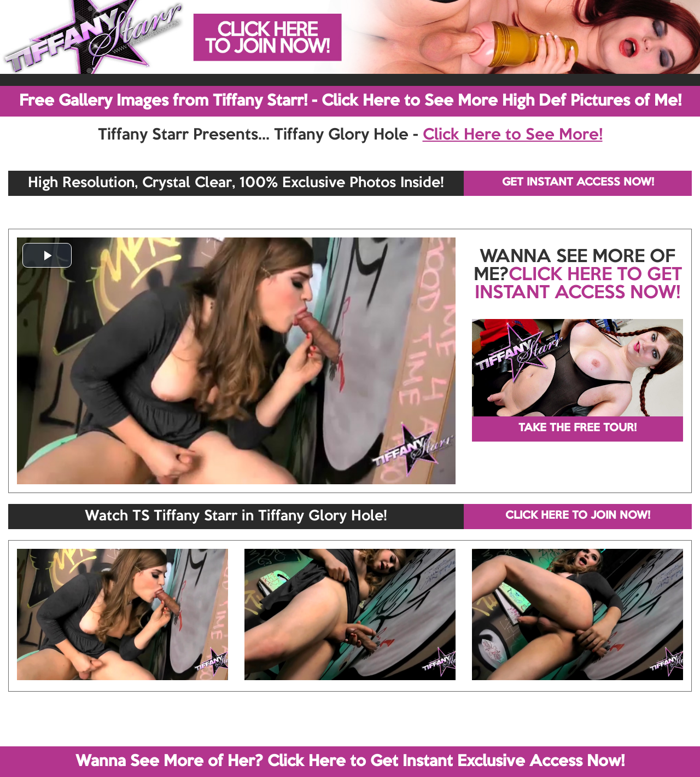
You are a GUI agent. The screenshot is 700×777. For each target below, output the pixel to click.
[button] (47, 255)
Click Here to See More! (513, 135)
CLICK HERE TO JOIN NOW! (578, 516)
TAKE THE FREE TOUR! (577, 428)
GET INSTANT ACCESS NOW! (578, 183)
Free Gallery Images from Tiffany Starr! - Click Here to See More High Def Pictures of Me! (350, 101)
